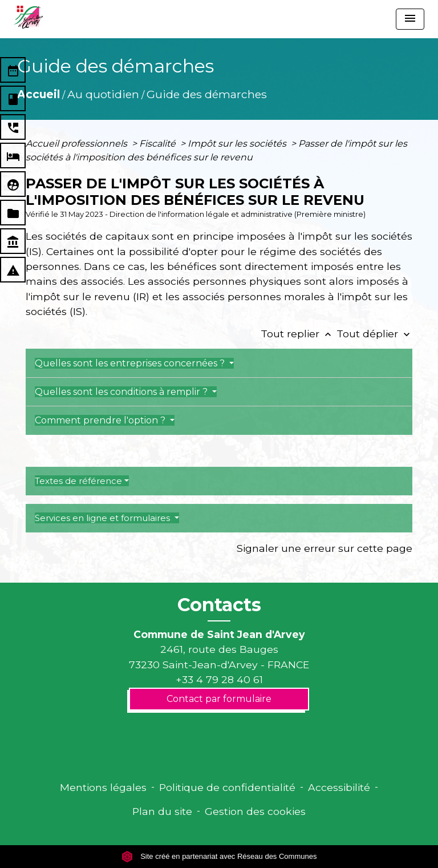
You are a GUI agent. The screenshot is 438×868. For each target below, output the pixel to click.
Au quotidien (103, 94)
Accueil (38, 94)
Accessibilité (339, 787)
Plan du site (162, 811)
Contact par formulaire (219, 699)
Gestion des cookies (255, 811)
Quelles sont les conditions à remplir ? (122, 392)
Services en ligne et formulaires (104, 518)
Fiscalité (159, 144)
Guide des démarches (207, 94)
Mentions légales (103, 787)
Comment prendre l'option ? (101, 420)
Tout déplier (374, 334)
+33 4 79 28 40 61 (219, 679)
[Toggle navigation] (410, 19)
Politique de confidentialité (227, 787)
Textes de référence (78, 481)
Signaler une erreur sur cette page (325, 548)
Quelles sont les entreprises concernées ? (131, 363)
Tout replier (299, 334)
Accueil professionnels (78, 144)
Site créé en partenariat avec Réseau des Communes (219, 856)
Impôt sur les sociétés (238, 144)
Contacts (219, 605)
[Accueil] (28, 17)
